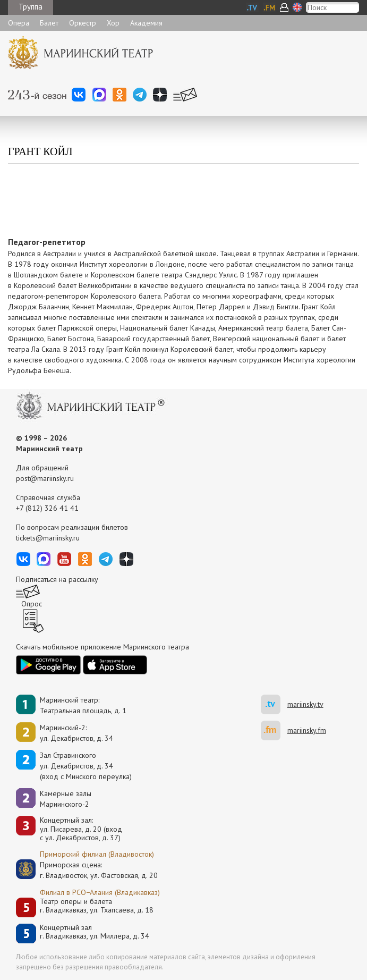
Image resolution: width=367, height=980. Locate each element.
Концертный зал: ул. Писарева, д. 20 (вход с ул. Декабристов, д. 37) (81, 829)
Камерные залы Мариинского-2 (66, 799)
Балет (49, 23)
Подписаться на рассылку (57, 579)
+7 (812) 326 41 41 (47, 508)
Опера (19, 23)
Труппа (31, 7)
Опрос (32, 604)
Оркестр (83, 23)
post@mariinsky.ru (45, 478)
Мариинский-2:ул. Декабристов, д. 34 (76, 733)
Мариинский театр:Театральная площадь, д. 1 (83, 705)
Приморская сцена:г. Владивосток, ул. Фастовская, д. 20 (88, 870)
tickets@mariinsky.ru (48, 538)
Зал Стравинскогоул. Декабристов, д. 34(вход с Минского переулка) (86, 766)
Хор (113, 23)
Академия (146, 23)
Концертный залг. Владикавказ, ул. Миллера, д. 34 (95, 932)
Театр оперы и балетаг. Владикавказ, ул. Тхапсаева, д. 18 (97, 906)
